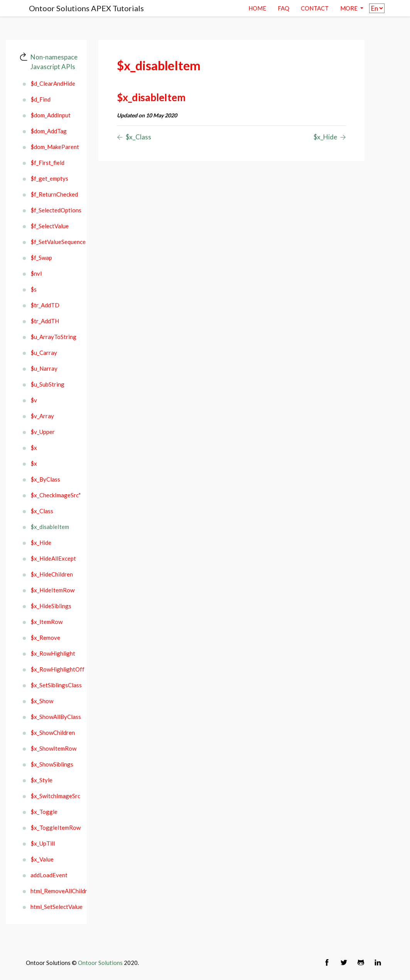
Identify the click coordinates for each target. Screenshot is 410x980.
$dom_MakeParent (54, 147)
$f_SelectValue (50, 226)
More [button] (349, 8)
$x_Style (41, 780)
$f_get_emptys (49, 178)
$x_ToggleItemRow (54, 827)
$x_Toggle (44, 812)
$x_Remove (45, 638)
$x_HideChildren (52, 574)
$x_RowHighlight (53, 653)
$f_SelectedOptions (54, 210)
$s (34, 289)
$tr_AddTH (45, 321)
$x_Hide (41, 543)
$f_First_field (47, 163)
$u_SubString (47, 384)
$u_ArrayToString (53, 337)
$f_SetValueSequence (54, 242)
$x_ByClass (45, 479)
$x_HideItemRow (52, 590)
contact (315, 8)
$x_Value (42, 859)
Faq (283, 8)
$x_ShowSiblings (52, 764)
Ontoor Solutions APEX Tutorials (86, 8)
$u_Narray (44, 368)
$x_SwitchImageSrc (54, 796)
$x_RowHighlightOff (54, 669)
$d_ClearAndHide (53, 83)
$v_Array (42, 416)
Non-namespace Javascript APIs (54, 62)
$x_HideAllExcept (53, 558)
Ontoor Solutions (100, 963)
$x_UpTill (43, 843)
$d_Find (40, 99)
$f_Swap (41, 258)
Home (257, 8)
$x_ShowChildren (53, 732)
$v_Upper (43, 432)
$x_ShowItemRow (53, 748)
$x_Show (42, 701)
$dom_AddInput (51, 115)
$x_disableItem (50, 527)
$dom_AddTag (49, 131)
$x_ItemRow (46, 622)
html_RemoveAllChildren (54, 891)
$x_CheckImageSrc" (54, 495)
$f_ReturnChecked (54, 194)
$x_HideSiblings (51, 606)
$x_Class (42, 511)
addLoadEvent (49, 875)
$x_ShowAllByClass (54, 717)
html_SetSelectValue (54, 907)
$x (34, 448)
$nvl (36, 273)
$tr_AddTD (45, 305)
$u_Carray (44, 353)
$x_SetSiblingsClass (54, 685)
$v (34, 400)
